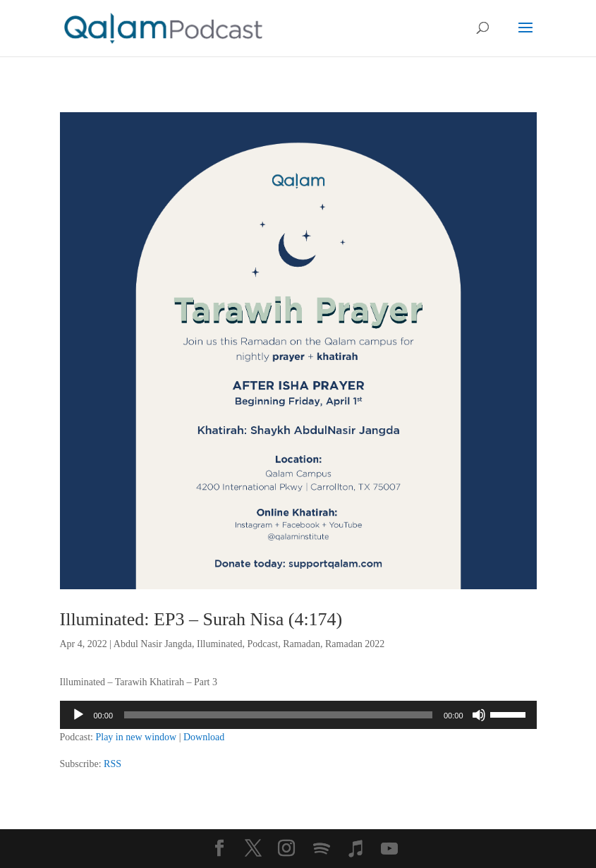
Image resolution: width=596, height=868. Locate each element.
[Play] (78, 715)
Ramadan (302, 644)
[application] (298, 715)
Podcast (263, 644)
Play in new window (136, 737)
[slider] (278, 715)
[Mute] (479, 715)
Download (204, 737)
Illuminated (220, 644)
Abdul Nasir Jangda (153, 644)
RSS (112, 764)
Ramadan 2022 (355, 644)
